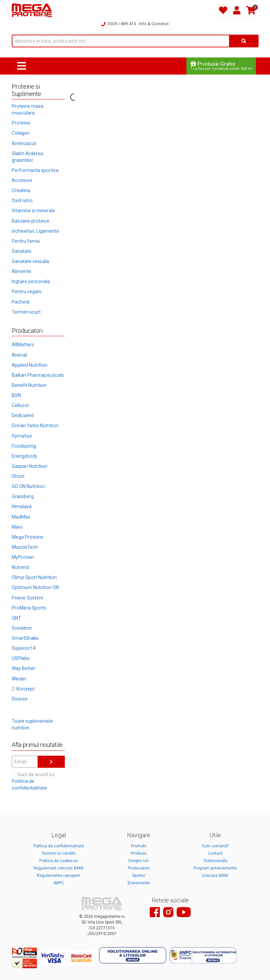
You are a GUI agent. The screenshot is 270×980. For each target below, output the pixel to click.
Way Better (24, 668)
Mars (17, 527)
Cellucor (21, 405)
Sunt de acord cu (33, 781)
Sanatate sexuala (30, 261)
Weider (19, 679)
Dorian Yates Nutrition (35, 426)
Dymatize (22, 436)
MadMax (21, 517)
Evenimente (139, 883)
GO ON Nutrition (28, 486)
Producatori (139, 868)
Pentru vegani (27, 292)
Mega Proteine (28, 537)
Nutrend (20, 567)
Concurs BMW (215, 876)
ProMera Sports (29, 608)
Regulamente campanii (59, 876)
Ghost (18, 476)
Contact (215, 853)
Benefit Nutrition (29, 385)
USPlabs (21, 658)
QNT (16, 618)
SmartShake (25, 638)
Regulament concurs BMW (59, 868)
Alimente (21, 271)
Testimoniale (215, 861)
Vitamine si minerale (33, 211)
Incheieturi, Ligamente (35, 231)
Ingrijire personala (31, 281)
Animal (19, 355)
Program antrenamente (215, 868)
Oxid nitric (22, 201)
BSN (16, 395)
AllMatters (23, 345)
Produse (139, 853)
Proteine (21, 123)
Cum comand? (215, 846)
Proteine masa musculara (28, 109)
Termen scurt (26, 312)
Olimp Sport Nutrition (34, 577)
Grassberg (23, 496)
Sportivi (139, 876)
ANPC (59, 883)
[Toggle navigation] (21, 66)
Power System (28, 598)
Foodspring (24, 446)
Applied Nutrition (30, 365)
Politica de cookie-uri (59, 861)
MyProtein (23, 557)
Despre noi (139, 861)
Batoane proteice (31, 221)
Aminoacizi (24, 143)
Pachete (21, 302)
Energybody (25, 456)
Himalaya (22, 506)
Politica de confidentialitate (59, 846)
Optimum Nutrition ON (35, 587)
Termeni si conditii (58, 853)
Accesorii (22, 180)
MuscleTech (25, 547)
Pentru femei (26, 241)
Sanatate (22, 251)
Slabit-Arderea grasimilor (27, 157)
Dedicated (23, 415)
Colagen (21, 133)
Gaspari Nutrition (30, 466)
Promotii (139, 846)
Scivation (22, 628)
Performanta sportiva (35, 170)
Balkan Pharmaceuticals (38, 375)
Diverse (20, 699)
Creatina (21, 190)
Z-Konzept (23, 689)
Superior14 (24, 648)
